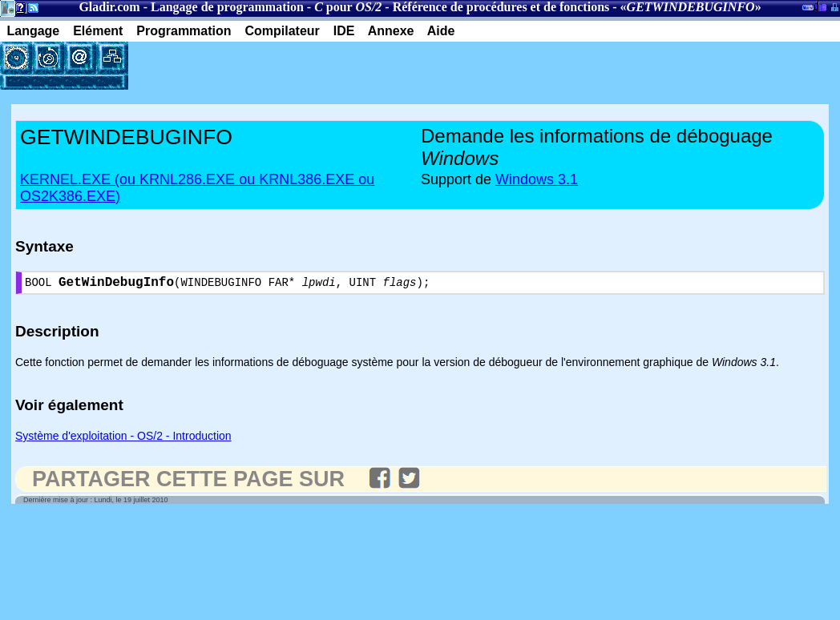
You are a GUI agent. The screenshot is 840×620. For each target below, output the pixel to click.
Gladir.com (109, 7)
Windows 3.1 (537, 179)
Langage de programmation (227, 7)
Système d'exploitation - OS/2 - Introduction (123, 439)
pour (348, 7)
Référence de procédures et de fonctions (501, 7)
